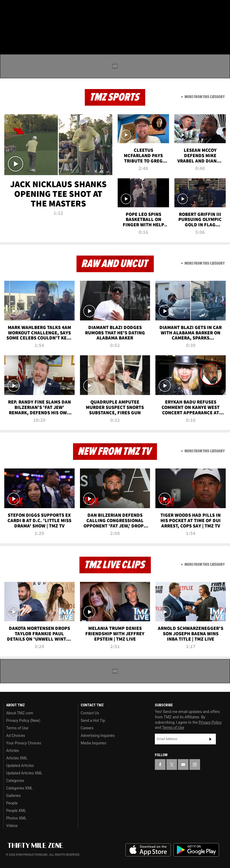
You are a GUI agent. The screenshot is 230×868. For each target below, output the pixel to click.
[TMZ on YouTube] (183, 764)
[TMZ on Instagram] (47, 9)
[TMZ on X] (21, 9)
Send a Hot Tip (93, 721)
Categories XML (19, 788)
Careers (87, 728)
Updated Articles (20, 766)
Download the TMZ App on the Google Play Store (196, 850)
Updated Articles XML (24, 773)
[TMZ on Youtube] (34, 9)
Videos (12, 826)
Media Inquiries (93, 743)
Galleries (13, 796)
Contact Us (90, 713)
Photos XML (16, 818)
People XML (16, 811)
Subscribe (210, 739)
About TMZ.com (20, 713)
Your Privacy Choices (24, 743)
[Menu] (7, 36)
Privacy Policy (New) (23, 721)
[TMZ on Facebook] (9, 9)
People (12, 803)
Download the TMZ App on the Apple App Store (148, 850)
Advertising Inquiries (98, 736)
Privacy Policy (210, 722)
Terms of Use (17, 728)
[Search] (223, 36)
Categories (15, 781)
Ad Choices (16, 736)
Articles (13, 751)
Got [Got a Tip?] (18, 23)
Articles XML (17, 758)
